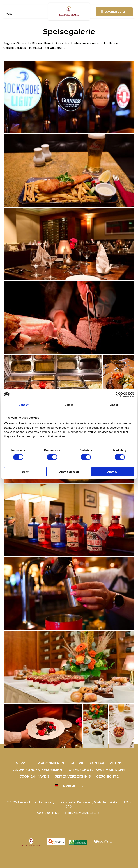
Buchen (114, 12)
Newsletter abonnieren (40, 763)
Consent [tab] (24, 405)
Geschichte (107, 776)
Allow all (113, 471)
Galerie (77, 763)
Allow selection (69, 471)
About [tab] (114, 405)
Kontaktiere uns (106, 763)
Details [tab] (69, 405)
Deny (25, 471)
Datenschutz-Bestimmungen (96, 770)
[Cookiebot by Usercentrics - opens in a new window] (118, 394)
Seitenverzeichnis (73, 776)
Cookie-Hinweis (34, 776)
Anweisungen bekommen (38, 770)
